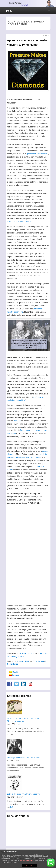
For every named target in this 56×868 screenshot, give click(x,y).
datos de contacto (27, 653)
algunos (17, 421)
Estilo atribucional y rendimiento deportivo (24, 794)
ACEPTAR (29, 866)
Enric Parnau (38, 661)
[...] (15, 734)
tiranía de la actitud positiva (19, 222)
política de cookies (27, 860)
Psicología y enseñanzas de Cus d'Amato (24, 758)
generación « (37, 154)
